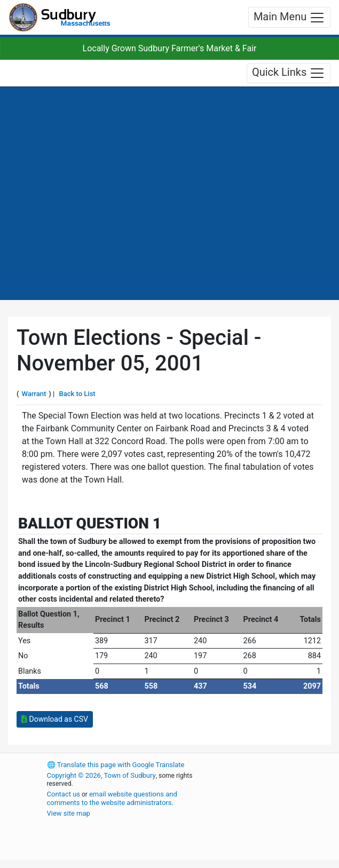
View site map (69, 813)
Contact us (64, 794)
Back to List (77, 394)
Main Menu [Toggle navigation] (289, 18)
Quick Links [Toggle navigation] (289, 73)
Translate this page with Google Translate (116, 765)
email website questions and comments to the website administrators (112, 798)
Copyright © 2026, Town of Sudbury (101, 775)
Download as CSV (55, 719)
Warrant (34, 394)
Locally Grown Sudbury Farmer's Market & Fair (170, 48)
